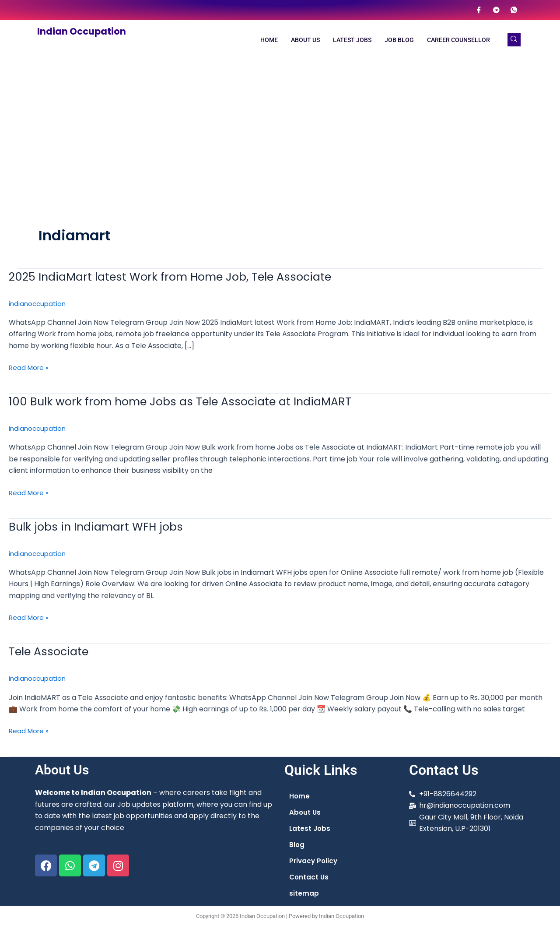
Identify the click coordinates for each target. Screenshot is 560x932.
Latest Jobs (352, 40)
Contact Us (310, 878)
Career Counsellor (458, 40)
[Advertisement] (280, 125)
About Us (305, 40)
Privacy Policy (314, 862)
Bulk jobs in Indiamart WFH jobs (100, 526)
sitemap (304, 895)
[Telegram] (496, 10)
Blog (297, 845)
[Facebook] (479, 10)
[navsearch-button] (514, 40)
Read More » (30, 367)
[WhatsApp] (514, 10)
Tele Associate (52, 650)
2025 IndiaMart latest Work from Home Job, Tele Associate (179, 276)
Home (269, 40)
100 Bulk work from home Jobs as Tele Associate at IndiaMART (189, 401)
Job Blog (399, 40)
